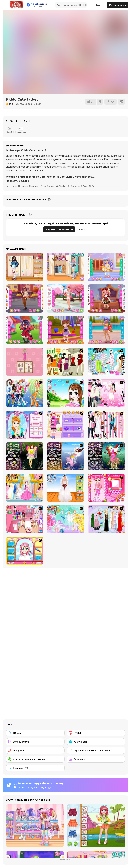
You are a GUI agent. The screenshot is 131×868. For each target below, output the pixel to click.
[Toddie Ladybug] (25, 330)
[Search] (58, 5)
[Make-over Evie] (25, 425)
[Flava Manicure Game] (25, 519)
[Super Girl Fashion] (66, 362)
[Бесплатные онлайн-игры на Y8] (16, 5)
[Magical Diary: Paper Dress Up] (25, 362)
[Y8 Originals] (96, 742)
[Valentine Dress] (106, 393)
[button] (17, 181)
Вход (99, 5)
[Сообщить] (111, 102)
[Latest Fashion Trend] (25, 393)
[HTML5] (96, 733)
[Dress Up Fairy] (66, 519)
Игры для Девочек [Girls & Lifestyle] (28, 186)
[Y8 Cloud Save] (35, 742)
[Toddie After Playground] (66, 330)
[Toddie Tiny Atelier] (106, 299)
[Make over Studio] (25, 551)
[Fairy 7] (66, 456)
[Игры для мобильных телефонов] (96, 750)
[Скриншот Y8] (35, 768)
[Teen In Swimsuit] (106, 330)
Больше (66, 860)
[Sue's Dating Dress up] (106, 488)
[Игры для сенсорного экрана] (35, 759)
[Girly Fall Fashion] (25, 299)
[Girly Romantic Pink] (66, 299)
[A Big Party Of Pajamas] (106, 362)
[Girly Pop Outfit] (66, 267)
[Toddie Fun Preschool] (106, 267)
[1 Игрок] (35, 733)
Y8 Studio (61, 186)
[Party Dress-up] (106, 519)
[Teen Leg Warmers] (25, 267)
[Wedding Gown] (66, 488)
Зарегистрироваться (59, 230)
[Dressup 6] (25, 488)
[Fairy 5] (25, 456)
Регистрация (117, 5)
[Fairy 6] (106, 456)
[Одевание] (96, 759)
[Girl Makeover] (66, 425)
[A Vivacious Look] (66, 393)
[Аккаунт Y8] (35, 750)
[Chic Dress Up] (106, 425)
